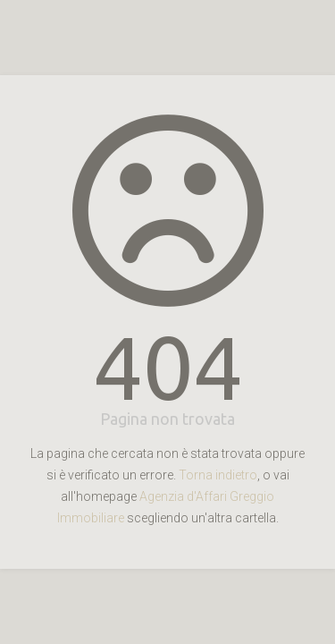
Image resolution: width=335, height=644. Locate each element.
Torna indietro (218, 475)
